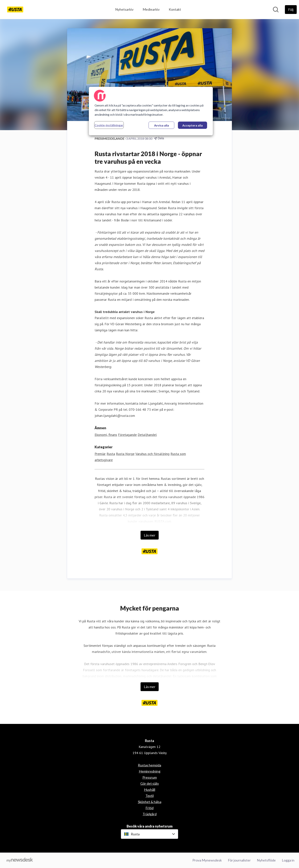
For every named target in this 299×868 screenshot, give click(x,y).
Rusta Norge (125, 454)
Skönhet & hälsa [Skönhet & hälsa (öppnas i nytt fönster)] (150, 802)
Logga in (288, 860)
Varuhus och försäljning (152, 454)
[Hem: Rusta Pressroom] (15, 10)
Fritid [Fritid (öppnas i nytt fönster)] (149, 808)
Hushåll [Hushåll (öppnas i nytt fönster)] (150, 790)
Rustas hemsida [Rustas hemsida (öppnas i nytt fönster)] (149, 765)
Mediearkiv (151, 9)
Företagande (127, 435)
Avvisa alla (162, 125)
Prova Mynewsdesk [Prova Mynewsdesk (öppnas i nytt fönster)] (207, 860)
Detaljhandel (147, 435)
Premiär (100, 454)
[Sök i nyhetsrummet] (276, 10)
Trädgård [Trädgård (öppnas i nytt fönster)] (150, 814)
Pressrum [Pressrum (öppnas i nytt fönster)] (150, 777)
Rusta (111, 454)
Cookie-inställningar (109, 125)
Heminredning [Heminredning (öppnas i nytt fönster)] (150, 771)
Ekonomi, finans (106, 435)
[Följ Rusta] (291, 10)
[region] (151, 111)
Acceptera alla (193, 125)
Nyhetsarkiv (124, 9)
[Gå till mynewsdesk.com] (20, 860)
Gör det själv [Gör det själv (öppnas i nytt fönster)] (150, 783)
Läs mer (150, 535)
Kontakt (175, 9)
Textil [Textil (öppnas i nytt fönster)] (150, 796)
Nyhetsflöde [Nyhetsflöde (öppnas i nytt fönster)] (266, 860)
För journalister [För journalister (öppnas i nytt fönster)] (239, 860)
